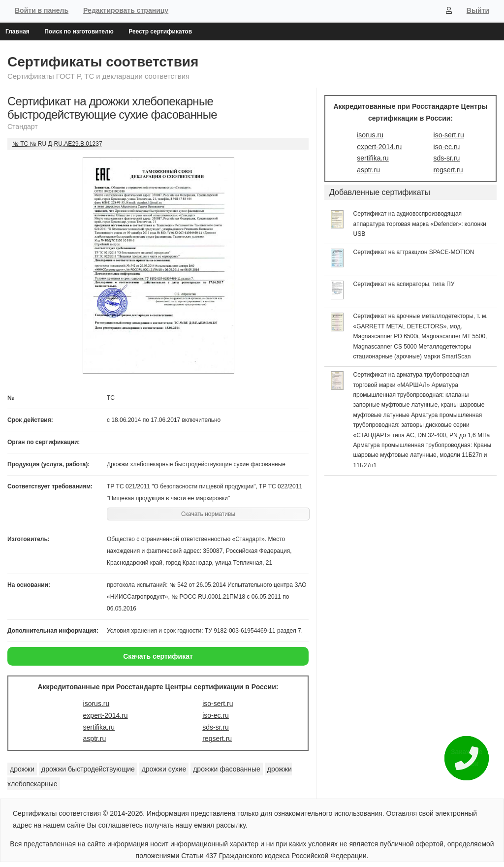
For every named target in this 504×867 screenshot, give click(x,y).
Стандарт (23, 127)
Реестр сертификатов (160, 32)
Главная (17, 32)
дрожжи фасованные (227, 769)
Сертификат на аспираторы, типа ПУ (404, 284)
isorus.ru (96, 704)
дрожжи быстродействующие (88, 769)
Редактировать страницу (126, 10)
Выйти (478, 10)
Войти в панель (42, 10)
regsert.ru (217, 739)
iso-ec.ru (216, 715)
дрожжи (22, 769)
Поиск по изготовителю (79, 32)
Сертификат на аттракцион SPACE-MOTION (414, 252)
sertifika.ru (99, 727)
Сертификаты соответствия (103, 62)
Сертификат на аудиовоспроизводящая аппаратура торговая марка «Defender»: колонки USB (420, 224)
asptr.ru (95, 739)
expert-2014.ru (106, 715)
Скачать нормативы (208, 514)
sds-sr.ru (216, 727)
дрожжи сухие (164, 769)
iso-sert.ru (218, 704)
